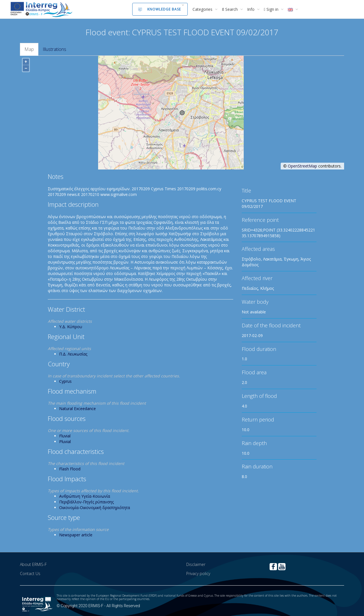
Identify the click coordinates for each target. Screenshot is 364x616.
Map (29, 49)
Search (230, 9)
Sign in (272, 9)
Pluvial (65, 442)
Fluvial (65, 436)
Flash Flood (70, 469)
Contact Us (30, 573)
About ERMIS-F (33, 564)
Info (251, 9)
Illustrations (54, 49)
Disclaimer (196, 564)
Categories (203, 9)
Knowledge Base (160, 9)
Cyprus (65, 381)
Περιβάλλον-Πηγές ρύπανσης (86, 502)
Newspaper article (76, 535)
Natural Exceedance (77, 409)
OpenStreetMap (302, 166)
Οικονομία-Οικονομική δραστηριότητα (95, 508)
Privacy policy (198, 573)
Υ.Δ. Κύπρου (71, 327)
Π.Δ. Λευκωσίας (73, 354)
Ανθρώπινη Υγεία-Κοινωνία (85, 496)
